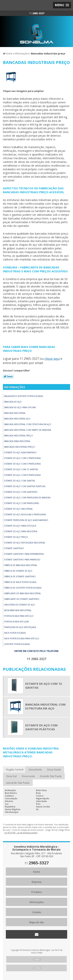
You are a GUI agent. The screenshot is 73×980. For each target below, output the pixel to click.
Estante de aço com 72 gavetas (21, 469)
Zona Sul (11, 776)
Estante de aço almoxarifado (20, 452)
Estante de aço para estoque (20, 526)
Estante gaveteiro (14, 548)
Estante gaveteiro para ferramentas (24, 554)
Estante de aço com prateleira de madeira (27, 498)
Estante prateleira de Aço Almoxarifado (26, 520)
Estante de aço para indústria (21, 531)
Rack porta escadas (15, 633)
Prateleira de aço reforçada (20, 627)
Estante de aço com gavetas (20, 481)
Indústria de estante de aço (20, 605)
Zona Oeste (54, 770)
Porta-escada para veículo (19, 616)
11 (37, 13)
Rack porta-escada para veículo (22, 638)
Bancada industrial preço (19, 436)
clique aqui (52, 359)
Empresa (37, 882)
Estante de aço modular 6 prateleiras (25, 514)
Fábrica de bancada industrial (21, 565)
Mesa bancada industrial (18, 610)
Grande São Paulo (51, 776)
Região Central (15, 770)
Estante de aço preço (16, 537)
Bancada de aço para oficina (20, 407)
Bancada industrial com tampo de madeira (28, 430)
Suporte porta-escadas (17, 644)
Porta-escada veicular (17, 622)
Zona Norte (35, 770)
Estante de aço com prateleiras (22, 503)
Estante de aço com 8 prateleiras (22, 475)
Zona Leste (28, 776)
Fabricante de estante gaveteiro (22, 599)
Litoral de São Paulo (18, 783)
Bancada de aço (13, 402)
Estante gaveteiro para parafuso (22, 560)
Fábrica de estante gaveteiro (20, 576)
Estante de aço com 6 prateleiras (22, 464)
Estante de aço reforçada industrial (25, 543)
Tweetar (8, 376)
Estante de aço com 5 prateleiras (22, 458)
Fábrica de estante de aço (18, 571)
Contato (37, 912)
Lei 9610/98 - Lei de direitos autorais (21, 833)
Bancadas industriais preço (20, 447)
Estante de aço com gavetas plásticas (25, 486)
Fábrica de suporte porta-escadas (23, 588)
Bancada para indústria (17, 441)
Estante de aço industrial (18, 509)
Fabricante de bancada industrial (23, 593)
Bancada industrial (15, 413)
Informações (15, 387)
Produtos (36, 892)
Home (36, 872)
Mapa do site (37, 922)
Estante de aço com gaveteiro (21, 492)
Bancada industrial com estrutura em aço (28, 424)
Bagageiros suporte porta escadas (24, 396)
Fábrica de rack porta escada (20, 582)
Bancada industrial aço (17, 419)
